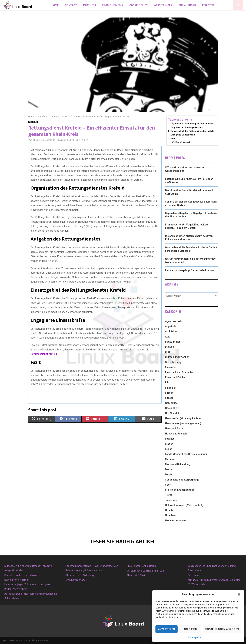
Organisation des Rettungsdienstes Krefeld (192, 123)
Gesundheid (172, 408)
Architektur (171, 331)
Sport (168, 485)
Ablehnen (190, 629)
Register (208, 5)
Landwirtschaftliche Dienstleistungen (186, 454)
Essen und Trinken (176, 377)
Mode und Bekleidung (178, 464)
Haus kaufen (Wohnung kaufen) (183, 418)
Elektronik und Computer (179, 372)
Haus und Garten (175, 429)
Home (55, 5)
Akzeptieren (166, 629)
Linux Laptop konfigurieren (141, 566)
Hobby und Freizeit (176, 434)
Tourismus (171, 500)
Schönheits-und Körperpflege (182, 480)
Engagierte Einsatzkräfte (183, 135)
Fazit (173, 138)
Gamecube (171, 403)
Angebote (33, 122)
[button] (239, 594)
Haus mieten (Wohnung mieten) (183, 423)
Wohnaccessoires (176, 520)
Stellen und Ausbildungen (180, 490)
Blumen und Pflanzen (177, 357)
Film (168, 382)
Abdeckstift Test (136, 575)
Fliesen (169, 398)
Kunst (168, 449)
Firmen (169, 393)
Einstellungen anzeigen (222, 629)
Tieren (169, 495)
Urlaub (169, 510)
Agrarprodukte (174, 321)
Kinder (169, 444)
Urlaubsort (171, 515)
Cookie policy (195, 637)
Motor (169, 469)
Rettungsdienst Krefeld (44, 354)
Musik (169, 475)
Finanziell (171, 388)
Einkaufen (171, 367)
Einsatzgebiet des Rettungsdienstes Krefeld (192, 131)
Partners (90, 5)
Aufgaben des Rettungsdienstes (187, 127)
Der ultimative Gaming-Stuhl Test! (145, 571)
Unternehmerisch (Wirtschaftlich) (184, 505)
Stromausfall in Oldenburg (80, 575)
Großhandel (172, 413)
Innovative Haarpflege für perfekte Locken (189, 270)
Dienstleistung (173, 362)
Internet (169, 439)
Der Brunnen (195, 575)
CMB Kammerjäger (76, 580)
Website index (163, 5)
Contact (71, 5)
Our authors (187, 5)
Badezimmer (173, 342)
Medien (169, 459)
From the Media (113, 5)
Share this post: (183, 142)
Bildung (170, 347)
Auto (168, 337)
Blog (168, 352)
